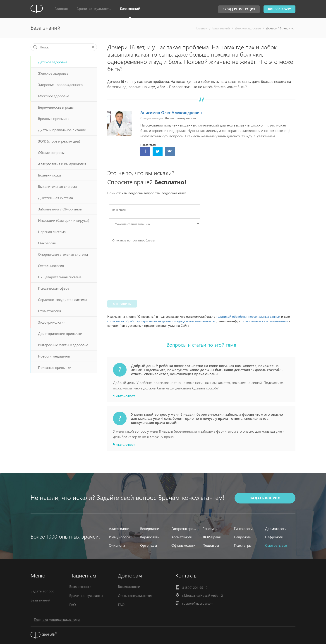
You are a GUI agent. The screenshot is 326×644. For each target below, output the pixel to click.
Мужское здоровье (54, 96)
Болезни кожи (49, 175)
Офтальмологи (183, 545)
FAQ (73, 605)
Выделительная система (57, 186)
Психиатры (243, 545)
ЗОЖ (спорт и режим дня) (59, 141)
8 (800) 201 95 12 (195, 588)
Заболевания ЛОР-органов (60, 209)
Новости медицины (54, 356)
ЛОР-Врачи (212, 537)
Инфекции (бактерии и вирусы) (64, 220)
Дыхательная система (55, 198)
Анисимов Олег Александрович (171, 112)
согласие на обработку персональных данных (140, 321)
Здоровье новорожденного (60, 85)
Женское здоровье (53, 73)
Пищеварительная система (60, 277)
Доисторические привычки (60, 333)
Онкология (47, 243)
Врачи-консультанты (94, 8)
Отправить (122, 304)
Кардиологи (150, 537)
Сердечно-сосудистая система (63, 299)
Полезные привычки (55, 367)
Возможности (80, 586)
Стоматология (49, 311)
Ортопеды (149, 545)
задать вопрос (265, 498)
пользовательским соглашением (265, 321)
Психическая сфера (54, 288)
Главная (61, 8)
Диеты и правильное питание (62, 130)
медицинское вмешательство (195, 321)
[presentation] (143, 284)
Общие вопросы (51, 152)
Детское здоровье (248, 28)
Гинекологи (243, 528)
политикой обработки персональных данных (248, 316)
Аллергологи (119, 528)
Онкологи (117, 545)
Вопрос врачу (279, 9)
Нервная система (52, 232)
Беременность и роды (56, 107)
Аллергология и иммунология (62, 164)
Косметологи (182, 537)
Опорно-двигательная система (63, 254)
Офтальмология (51, 266)
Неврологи (243, 537)
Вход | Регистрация (239, 9)
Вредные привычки (54, 118)
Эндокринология (52, 322)
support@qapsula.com (198, 603)
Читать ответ (124, 396)
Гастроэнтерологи (184, 528)
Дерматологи (276, 528)
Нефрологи (274, 537)
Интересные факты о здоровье (63, 345)
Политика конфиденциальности (57, 619)
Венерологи (150, 528)
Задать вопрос (42, 591)
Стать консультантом (135, 595)
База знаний (130, 8)
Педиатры (211, 545)
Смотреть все (276, 545)
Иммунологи (119, 537)
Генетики (210, 528)
